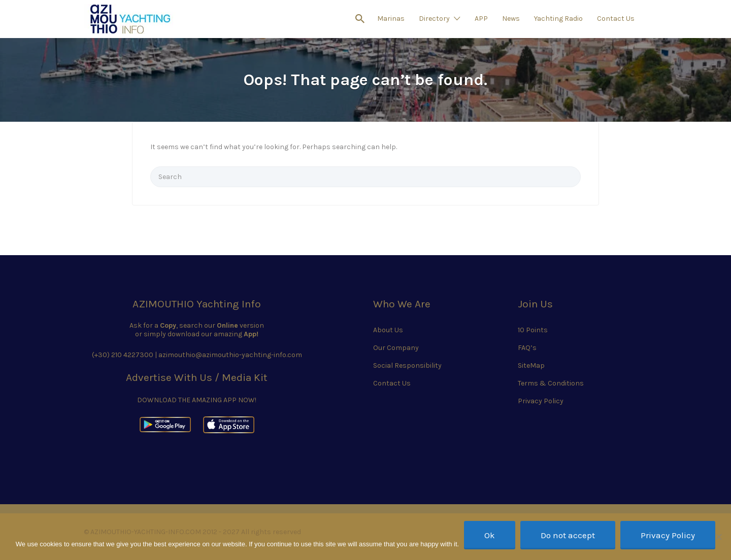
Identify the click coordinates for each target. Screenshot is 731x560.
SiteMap (531, 365)
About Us (388, 330)
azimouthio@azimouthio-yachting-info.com (230, 355)
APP (481, 19)
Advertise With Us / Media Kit (197, 377)
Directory (434, 19)
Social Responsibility (407, 365)
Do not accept (568, 535)
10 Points (533, 330)
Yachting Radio (558, 19)
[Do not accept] (718, 537)
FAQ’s (527, 348)
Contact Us (616, 19)
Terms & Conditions (551, 383)
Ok (490, 535)
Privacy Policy (541, 401)
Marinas (391, 19)
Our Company (396, 348)
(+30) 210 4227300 (123, 355)
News (511, 19)
